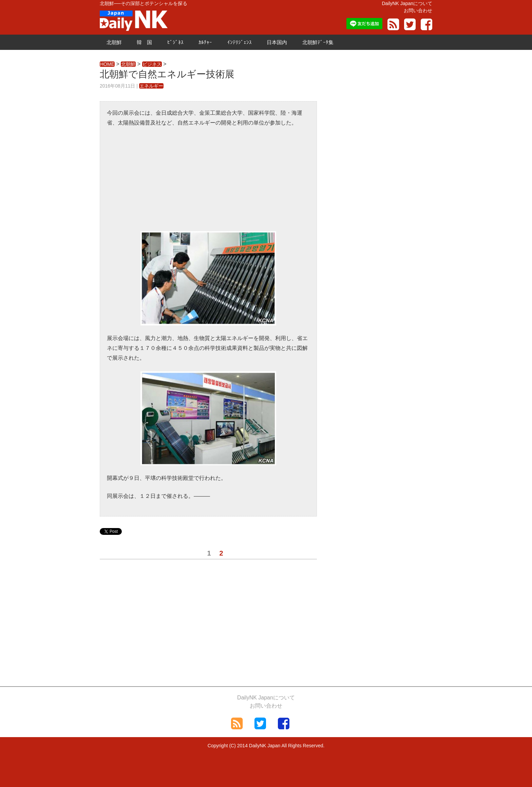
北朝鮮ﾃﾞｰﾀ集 (318, 42)
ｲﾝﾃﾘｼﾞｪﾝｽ (240, 42)
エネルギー (151, 86)
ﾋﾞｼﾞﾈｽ (175, 42)
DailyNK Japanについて (407, 3)
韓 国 (144, 42)
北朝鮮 (114, 42)
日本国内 (277, 42)
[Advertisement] (208, 184)
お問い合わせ (418, 11)
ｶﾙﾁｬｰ (205, 42)
